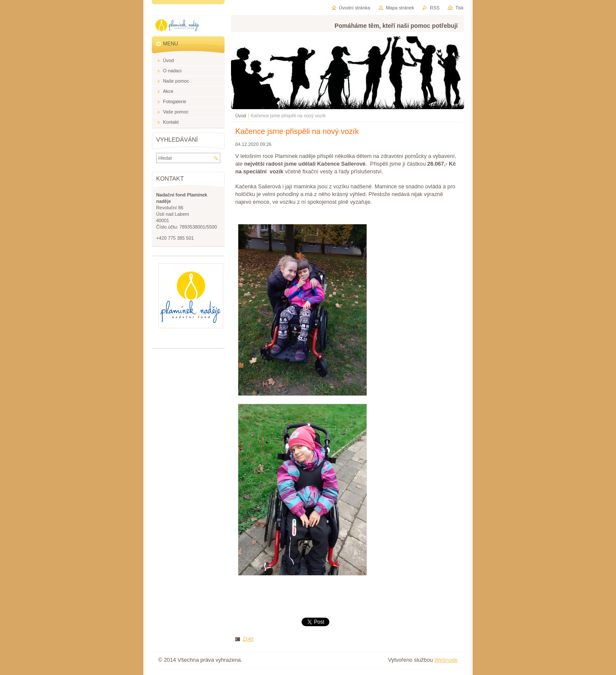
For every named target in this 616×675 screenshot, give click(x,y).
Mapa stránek (400, 8)
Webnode (446, 660)
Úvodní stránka (354, 8)
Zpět (248, 639)
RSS (435, 8)
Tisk (459, 8)
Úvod (241, 116)
